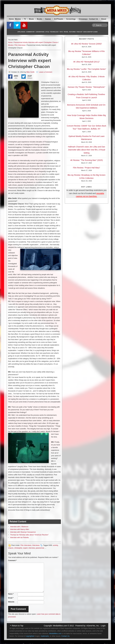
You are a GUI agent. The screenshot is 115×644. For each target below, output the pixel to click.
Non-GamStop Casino (91, 32)
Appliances (21, 32)
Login (103, 626)
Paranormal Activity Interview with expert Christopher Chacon (36, 42)
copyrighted (30, 636)
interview (32, 548)
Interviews (36, 545)
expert (25, 548)
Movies (19, 19)
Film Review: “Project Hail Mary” (87, 168)
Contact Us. (66, 636)
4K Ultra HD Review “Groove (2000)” (87, 44)
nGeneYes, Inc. (93, 626)
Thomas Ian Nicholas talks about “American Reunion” (29, 535)
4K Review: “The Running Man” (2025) (87, 160)
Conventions (40, 32)
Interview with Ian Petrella (19, 538)
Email (11, 598)
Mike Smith (30, 72)
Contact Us (94, 19)
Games (49, 19)
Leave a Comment (45, 72)
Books (41, 19)
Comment (12, 561)
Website (11, 602)
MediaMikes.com (60, 626)
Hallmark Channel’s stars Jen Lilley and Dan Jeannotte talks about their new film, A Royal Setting (87, 150)
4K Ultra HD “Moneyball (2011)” (86, 62)
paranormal (40, 548)
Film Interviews (20, 45)
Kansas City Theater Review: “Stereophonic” (87, 87)
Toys (61, 32)
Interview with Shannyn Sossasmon (23, 532)
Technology (54, 32)
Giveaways (83, 19)
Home (11, 19)
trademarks (45, 636)
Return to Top (18, 626)
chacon (11, 548)
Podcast (80, 32)
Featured (72, 32)
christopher (18, 548)
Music (32, 19)
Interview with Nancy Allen (20, 529)
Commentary (31, 32)
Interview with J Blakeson (19, 527)
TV (26, 19)
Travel (66, 32)
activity (55, 545)
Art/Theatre (60, 19)
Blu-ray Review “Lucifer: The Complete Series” (86, 69)
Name (11, 594)
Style (47, 32)
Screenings (72, 19)
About (104, 19)
